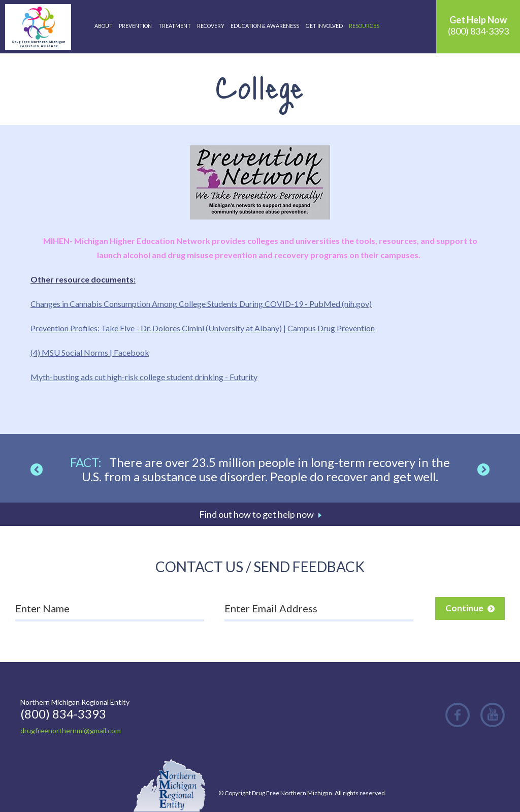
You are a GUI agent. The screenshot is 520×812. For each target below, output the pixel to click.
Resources (364, 26)
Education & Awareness (265, 26)
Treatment (175, 26)
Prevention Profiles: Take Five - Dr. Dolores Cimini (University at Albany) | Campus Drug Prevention (203, 328)
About (104, 26)
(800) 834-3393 (478, 25)
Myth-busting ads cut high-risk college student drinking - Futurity (144, 377)
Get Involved (324, 26)
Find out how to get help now (256, 514)
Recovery (211, 26)
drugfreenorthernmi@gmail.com (71, 730)
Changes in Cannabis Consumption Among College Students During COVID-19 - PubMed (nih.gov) (201, 304)
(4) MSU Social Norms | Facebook (90, 352)
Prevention (135, 26)
